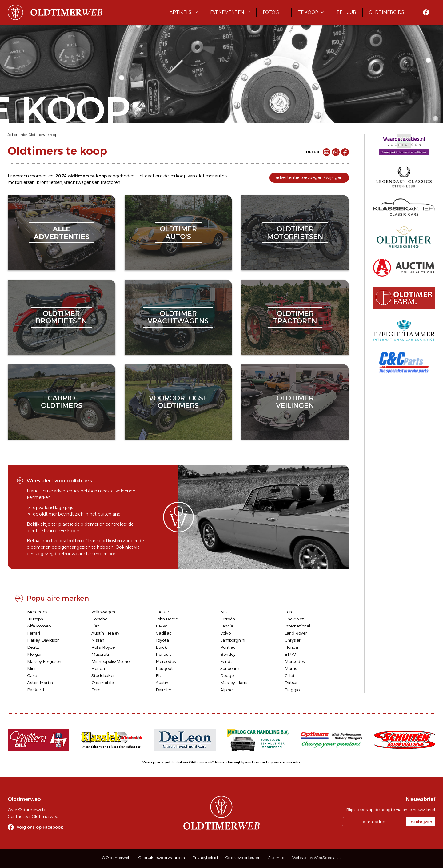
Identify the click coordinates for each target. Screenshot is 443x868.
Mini (31, 668)
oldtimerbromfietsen (61, 317)
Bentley (228, 654)
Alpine (226, 690)
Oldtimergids (387, 12)
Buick (161, 647)
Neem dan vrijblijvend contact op (244, 762)
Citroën (228, 619)
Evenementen (227, 12)
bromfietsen (49, 182)
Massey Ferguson (44, 661)
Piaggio (292, 690)
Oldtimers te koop (43, 135)
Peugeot (164, 668)
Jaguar (162, 612)
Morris (291, 668)
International (297, 626)
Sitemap (276, 858)
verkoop (178, 176)
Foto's (271, 12)
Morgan (35, 654)
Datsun (292, 683)
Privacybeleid (205, 858)
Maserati (100, 654)
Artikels (180, 12)
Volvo (225, 633)
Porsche (99, 619)
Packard (36, 690)
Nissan (98, 640)
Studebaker (103, 675)
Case (32, 675)
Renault (164, 654)
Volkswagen (103, 612)
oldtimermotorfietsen (295, 233)
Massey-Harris (234, 683)
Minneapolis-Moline (110, 661)
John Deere (167, 619)
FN (159, 675)
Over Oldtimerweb (26, 810)
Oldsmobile (103, 683)
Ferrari (34, 633)
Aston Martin (40, 683)
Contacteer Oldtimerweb (33, 816)
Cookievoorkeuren (243, 858)
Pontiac (228, 647)
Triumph (35, 619)
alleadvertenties (62, 233)
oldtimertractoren (295, 317)
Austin (162, 683)
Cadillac (164, 633)
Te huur (346, 12)
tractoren (110, 182)
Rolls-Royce (103, 647)
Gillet (290, 675)
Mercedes (37, 612)
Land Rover (296, 633)
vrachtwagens (79, 182)
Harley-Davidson (43, 640)
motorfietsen (21, 182)
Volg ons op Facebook (40, 827)
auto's (221, 176)
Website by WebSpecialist (317, 858)
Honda (291, 647)
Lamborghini (233, 640)
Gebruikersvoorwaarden (162, 858)
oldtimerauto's (178, 233)
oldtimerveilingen (295, 402)
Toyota (162, 640)
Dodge (227, 675)
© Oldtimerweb (116, 858)
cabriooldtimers (62, 402)
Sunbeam (230, 668)
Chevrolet (294, 619)
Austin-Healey (105, 633)
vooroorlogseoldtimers (178, 402)
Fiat (95, 626)
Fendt (226, 661)
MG (224, 612)
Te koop (308, 12)
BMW (161, 626)
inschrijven (421, 822)
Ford (289, 612)
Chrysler (293, 640)
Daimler (164, 690)
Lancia (227, 626)
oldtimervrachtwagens (178, 317)
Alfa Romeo (39, 626)
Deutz (33, 647)
